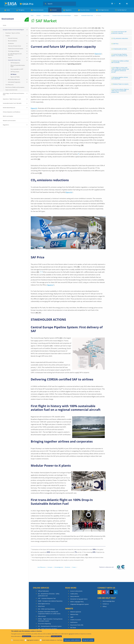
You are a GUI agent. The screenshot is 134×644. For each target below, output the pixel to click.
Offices (105, 606)
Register (127, 4)
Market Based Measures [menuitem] (9, 108)
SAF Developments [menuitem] (15, 63)
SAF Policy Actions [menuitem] (15, 72)
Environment (46, 15)
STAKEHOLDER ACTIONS (120, 49)
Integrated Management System (80, 604)
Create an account (76, 620)
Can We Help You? (122, 10)
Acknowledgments (59, 567)
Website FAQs (74, 614)
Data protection (75, 596)
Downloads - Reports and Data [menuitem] (13, 33)
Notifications (74, 622)
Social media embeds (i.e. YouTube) (52, 640)
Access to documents (76, 591)
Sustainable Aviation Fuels (87, 15)
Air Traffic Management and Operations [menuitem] (15, 54)
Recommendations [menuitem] (12, 41)
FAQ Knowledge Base (109, 601)
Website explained (76, 612)
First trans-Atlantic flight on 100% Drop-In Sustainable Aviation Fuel (120, 91)
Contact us (106, 604)
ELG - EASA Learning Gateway (46, 609)
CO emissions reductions (121, 38)
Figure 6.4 (98, 54)
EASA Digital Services (103, 10)
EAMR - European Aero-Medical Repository (50, 601)
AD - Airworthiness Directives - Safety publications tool (49, 595)
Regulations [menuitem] (6, 125)
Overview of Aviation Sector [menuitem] (15, 46)
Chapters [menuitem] (8, 36)
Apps (113, 4)
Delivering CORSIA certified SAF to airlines (120, 62)
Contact (74, 567)
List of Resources (42, 567)
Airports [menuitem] (10, 58)
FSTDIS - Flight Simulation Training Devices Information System (50, 620)
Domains (54, 10)
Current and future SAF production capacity (119, 32)
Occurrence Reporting (44, 624)
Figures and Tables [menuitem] (15, 77)
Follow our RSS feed (100, 592)
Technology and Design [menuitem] (14, 51)
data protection (27, 636)
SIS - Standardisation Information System (50, 626)
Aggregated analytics (33, 640)
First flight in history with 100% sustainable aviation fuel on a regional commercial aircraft (120, 70)
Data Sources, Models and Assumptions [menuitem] (15, 87)
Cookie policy (74, 594)
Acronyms (50, 567)
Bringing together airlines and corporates (120, 78)
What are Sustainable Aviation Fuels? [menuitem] (18, 66)
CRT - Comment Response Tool (47, 598)
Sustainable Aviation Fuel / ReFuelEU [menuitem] (12, 103)
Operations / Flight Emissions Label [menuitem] (12, 99)
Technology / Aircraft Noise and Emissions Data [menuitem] (14, 94)
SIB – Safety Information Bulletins (48, 629)
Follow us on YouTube (104, 592)
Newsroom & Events (38, 10)
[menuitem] (120, 4)
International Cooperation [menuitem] (14, 82)
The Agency (21, 10)
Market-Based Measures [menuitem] (14, 80)
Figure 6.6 (69, 192)
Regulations (68, 10)
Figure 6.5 (34, 108)
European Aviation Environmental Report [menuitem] (13, 30)
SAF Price (116, 44)
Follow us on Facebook (108, 592)
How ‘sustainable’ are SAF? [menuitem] (17, 69)
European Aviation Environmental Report (62, 15)
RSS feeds (73, 628)
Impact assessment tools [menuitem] (11, 90)
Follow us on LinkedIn (116, 592)
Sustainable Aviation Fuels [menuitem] (14, 60)
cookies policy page (56, 636)
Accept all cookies (88, 640)
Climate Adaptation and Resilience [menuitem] (12, 112)
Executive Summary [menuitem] (13, 38)
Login (120, 4)
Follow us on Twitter (112, 592)
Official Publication (43, 591)
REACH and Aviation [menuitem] (8, 116)
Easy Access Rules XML (77, 625)
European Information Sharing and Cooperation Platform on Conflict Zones (49, 613)
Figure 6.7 (50, 285)
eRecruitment (42, 616)
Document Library (85, 10)
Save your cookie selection (72, 640)
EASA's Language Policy (77, 602)
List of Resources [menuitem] (9, 85)
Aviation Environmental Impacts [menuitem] (16, 49)
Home (8, 10)
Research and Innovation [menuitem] (9, 121)
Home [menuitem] (4, 25)
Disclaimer (68, 567)
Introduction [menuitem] (11, 43)
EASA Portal (41, 606)
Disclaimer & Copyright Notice (79, 599)
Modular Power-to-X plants (121, 84)
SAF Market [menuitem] (13, 74)
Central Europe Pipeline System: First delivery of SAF (119, 55)
